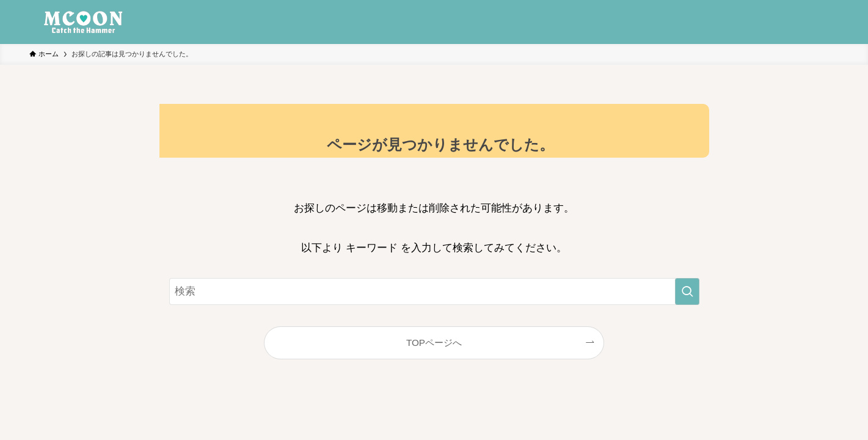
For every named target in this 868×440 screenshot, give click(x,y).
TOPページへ (434, 343)
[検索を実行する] (687, 291)
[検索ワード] (434, 291)
